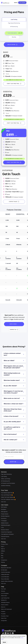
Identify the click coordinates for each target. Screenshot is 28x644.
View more (3, 502)
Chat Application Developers (7, 534)
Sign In (16, 3)
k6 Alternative (4, 570)
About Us (3, 607)
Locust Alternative (5, 577)
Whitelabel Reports (5, 602)
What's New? (4, 596)
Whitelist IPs (4, 600)
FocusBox (3, 614)
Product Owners (5, 514)
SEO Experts (4, 507)
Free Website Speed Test (7, 493)
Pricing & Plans (4, 544)
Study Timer (4, 618)
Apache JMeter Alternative (7, 581)
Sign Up (3, 549)
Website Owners (5, 523)
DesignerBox (4, 621)
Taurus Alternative (5, 579)
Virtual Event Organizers (6, 532)
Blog (2, 556)
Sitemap (3, 562)
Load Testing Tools (5, 598)
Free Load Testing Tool (7, 495)
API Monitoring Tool (5, 481)
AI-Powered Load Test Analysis (8, 483)
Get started (22, 3)
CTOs (2, 527)
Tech (2, 558)
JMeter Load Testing (6, 479)
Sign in (3, 546)
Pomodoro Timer (5, 616)
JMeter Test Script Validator (8, 497)
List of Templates (5, 593)
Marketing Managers (6, 525)
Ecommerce (4, 518)
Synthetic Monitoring (6, 486)
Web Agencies (4, 512)
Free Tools (3, 589)
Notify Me (14, 462)
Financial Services (5, 537)
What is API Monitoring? (6, 609)
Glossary (3, 591)
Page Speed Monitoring (6, 474)
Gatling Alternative (5, 574)
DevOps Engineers (5, 516)
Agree (4, 642)
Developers (4, 509)
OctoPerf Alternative (6, 572)
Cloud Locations (5, 605)
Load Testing (4, 477)
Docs (2, 553)
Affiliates (3, 551)
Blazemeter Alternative (6, 568)
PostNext (3, 612)
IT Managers (4, 521)
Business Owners (5, 530)
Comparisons (4, 560)
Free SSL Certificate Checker (8, 499)
